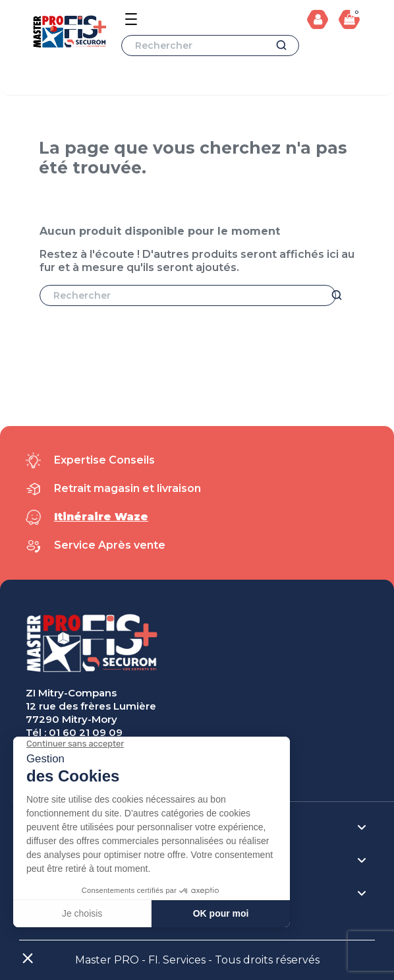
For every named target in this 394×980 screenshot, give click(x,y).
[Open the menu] (131, 19)
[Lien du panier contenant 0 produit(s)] (349, 19)
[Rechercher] (210, 46)
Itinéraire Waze (101, 517)
